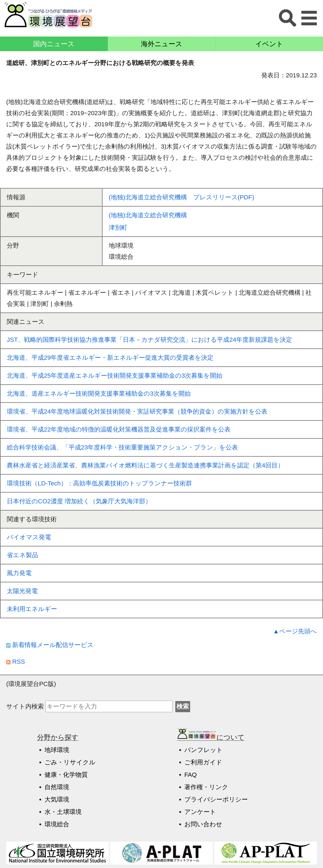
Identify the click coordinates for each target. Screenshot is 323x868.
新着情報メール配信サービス (50, 645)
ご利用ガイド (203, 762)
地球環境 (57, 750)
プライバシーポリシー (216, 799)
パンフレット (204, 750)
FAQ (191, 775)
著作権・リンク (206, 787)
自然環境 (57, 787)
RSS (16, 662)
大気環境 (57, 799)
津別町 (118, 228)
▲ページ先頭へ (295, 631)
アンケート (200, 812)
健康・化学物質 (66, 775)
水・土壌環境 (63, 812)
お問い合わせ (203, 824)
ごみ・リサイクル (70, 762)
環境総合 (57, 824)
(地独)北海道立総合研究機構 (148, 215)
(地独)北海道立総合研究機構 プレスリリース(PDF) (181, 197)
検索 (183, 706)
